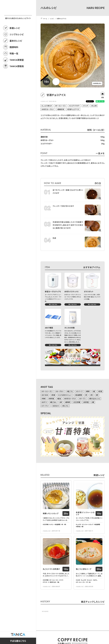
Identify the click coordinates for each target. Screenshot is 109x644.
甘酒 (100, 391)
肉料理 (52, 399)
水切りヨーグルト (48, 109)
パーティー (46, 406)
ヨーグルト (60, 391)
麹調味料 (14, 56)
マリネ (45, 582)
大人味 (94, 106)
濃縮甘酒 (61, 109)
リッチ (86, 106)
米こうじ (66, 406)
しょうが (79, 524)
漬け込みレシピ (95, 399)
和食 (54, 395)
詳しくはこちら (53, 304)
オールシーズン (61, 106)
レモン (52, 524)
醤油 (59, 399)
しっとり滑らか (47, 106)
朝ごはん (54, 402)
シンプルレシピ (17, 44)
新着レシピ (15, 37)
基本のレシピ (16, 50)
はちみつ (56, 406)
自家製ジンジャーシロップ (85, 513)
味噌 (44, 399)
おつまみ (45, 395)
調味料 (68, 402)
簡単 (88, 391)
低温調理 (79, 395)
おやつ (45, 402)
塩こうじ (70, 391)
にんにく (90, 580)
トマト (62, 580)
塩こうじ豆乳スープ (84, 569)
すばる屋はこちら (18, 641)
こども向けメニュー (66, 395)
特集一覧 (14, 63)
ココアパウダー (75, 106)
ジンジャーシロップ (88, 524)
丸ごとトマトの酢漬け (51, 569)
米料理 (86, 402)
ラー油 (89, 582)
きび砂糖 (77, 402)
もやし (96, 580)
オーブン (83, 399)
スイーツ (80, 391)
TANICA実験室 (17, 69)
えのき (78, 580)
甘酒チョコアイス (74, 109)
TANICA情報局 (17, 76)
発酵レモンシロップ (51, 513)
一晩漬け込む (52, 582)
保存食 (79, 527)
